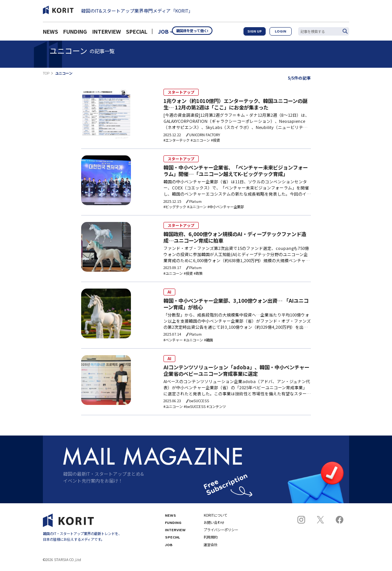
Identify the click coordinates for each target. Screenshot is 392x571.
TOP (46, 73)
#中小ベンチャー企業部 (226, 208)
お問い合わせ (214, 525)
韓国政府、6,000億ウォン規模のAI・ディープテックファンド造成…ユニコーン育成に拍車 (235, 239)
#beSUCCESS (195, 409)
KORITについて (216, 517)
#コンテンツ (216, 409)
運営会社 (211, 547)
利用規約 (211, 539)
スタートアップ (178, 92)
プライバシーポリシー (221, 532)
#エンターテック (176, 141)
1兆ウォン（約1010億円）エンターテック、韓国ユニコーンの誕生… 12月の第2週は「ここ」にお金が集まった (235, 105)
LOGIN (283, 33)
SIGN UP (261, 33)
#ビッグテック (175, 208)
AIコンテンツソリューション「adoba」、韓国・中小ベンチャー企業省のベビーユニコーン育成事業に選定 (236, 373)
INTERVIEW (107, 34)
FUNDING (75, 34)
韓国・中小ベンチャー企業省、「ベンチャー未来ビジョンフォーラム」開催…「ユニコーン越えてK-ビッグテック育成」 (236, 172)
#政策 (198, 275)
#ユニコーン (200, 141)
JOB (163, 34)
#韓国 (208, 342)
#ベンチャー (173, 342)
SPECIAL (137, 34)
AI (169, 293)
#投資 (215, 141)
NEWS (51, 34)
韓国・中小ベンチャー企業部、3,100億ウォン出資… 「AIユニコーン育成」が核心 (236, 306)
